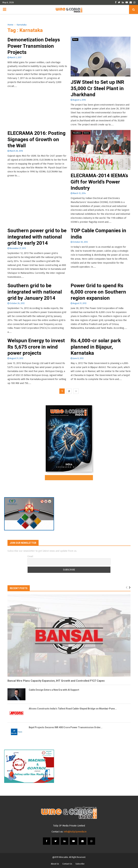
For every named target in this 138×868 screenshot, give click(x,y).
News (75, 40)
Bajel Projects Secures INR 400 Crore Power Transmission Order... (66, 727)
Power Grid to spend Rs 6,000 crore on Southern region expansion (98, 292)
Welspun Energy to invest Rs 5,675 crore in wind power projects (36, 347)
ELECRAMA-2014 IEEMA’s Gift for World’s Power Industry (99, 182)
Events (87, 133)
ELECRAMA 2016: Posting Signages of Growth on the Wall (36, 139)
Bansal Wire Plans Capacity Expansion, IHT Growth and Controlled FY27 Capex (56, 681)
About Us (55, 864)
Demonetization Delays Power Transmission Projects (34, 46)
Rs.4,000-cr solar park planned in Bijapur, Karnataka (96, 347)
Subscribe (80, 864)
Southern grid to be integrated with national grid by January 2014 (35, 292)
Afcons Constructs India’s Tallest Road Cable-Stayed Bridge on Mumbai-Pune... (73, 709)
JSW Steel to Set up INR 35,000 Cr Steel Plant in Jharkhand (97, 88)
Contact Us (67, 864)
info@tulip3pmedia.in (75, 832)
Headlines (77, 133)
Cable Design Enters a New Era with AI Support (54, 690)
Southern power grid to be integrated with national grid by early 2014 (37, 237)
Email (30, 556)
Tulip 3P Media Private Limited (69, 826)
